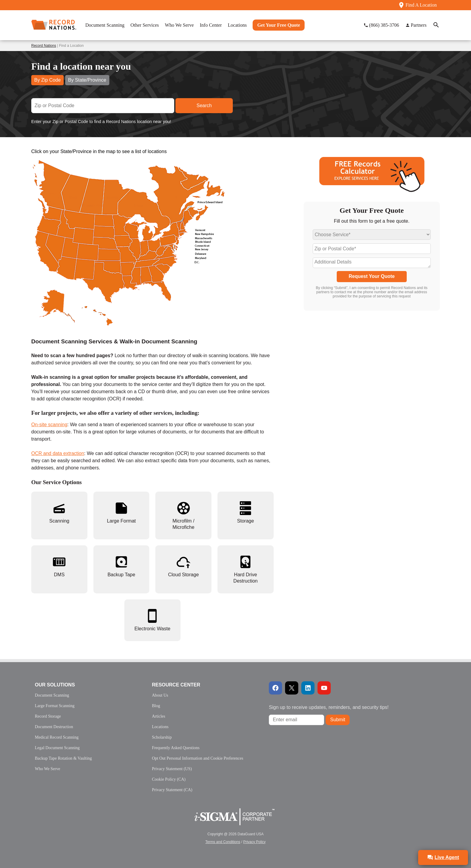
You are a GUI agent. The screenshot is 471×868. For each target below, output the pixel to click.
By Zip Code (47, 80)
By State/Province (87, 80)
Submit (338, 720)
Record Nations (44, 46)
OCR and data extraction (58, 453)
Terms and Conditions (223, 842)
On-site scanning (49, 425)
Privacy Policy (255, 842)
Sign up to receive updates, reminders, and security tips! (329, 707)
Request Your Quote (372, 276)
